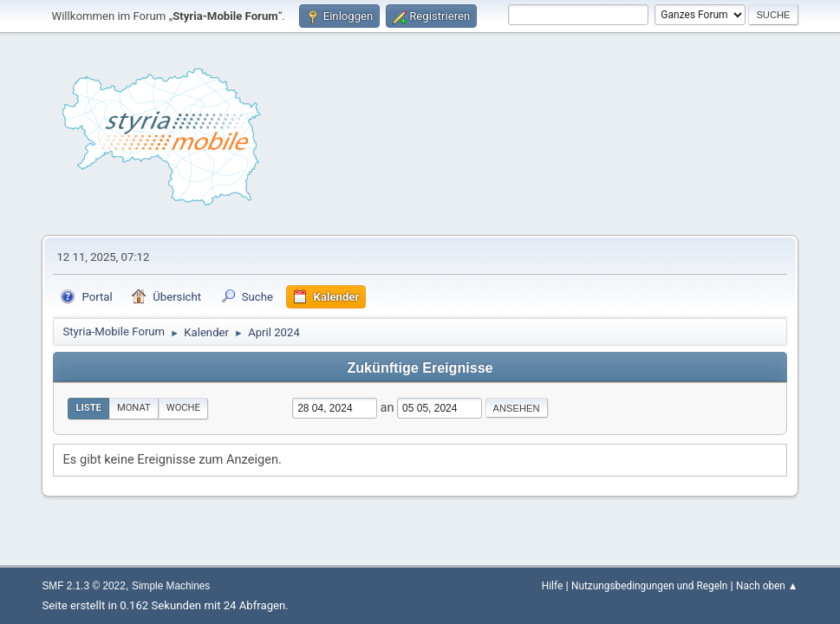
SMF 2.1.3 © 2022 (83, 586)
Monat (134, 408)
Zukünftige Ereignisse (420, 367)
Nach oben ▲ (767, 586)
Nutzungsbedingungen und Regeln (649, 586)
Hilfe (552, 586)
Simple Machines (171, 586)
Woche (183, 408)
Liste (88, 408)
